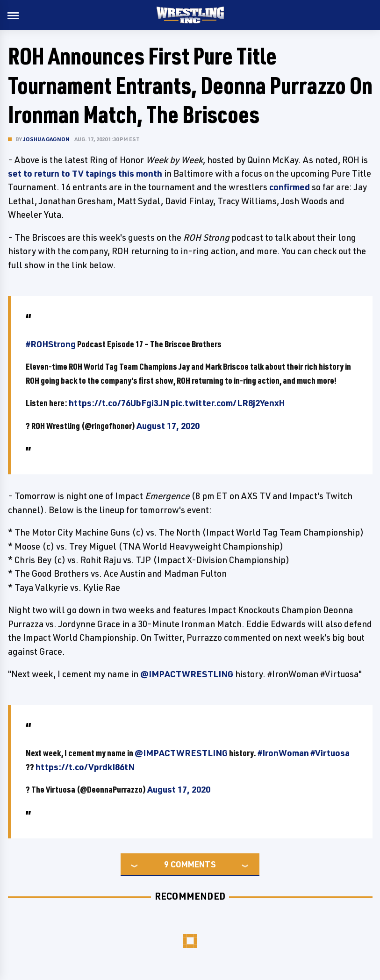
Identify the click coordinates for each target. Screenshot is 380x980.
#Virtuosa (330, 753)
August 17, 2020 (168, 426)
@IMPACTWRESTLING (187, 674)
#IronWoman (283, 753)
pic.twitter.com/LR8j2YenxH (228, 403)
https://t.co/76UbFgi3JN (119, 403)
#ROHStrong (51, 344)
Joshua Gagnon (47, 139)
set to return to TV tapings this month (85, 173)
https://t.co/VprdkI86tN (85, 767)
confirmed (290, 187)
